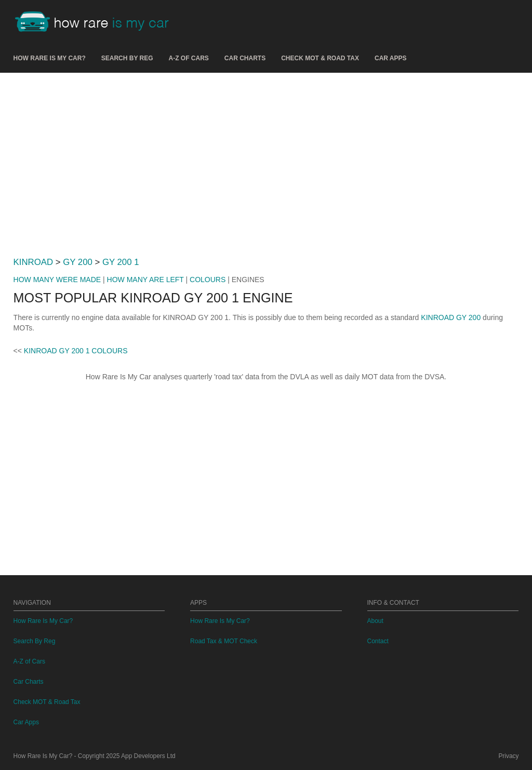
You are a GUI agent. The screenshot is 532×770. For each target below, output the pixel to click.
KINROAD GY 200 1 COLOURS (76, 351)
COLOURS (208, 280)
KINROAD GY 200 (451, 317)
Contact (378, 641)
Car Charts (245, 58)
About (375, 621)
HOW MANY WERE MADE (57, 280)
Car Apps (391, 58)
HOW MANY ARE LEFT (145, 280)
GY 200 (78, 262)
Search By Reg (127, 58)
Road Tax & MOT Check (224, 641)
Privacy (508, 756)
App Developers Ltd (148, 756)
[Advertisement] (266, 161)
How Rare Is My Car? (50, 58)
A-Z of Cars (189, 58)
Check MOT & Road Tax (320, 58)
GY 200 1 (121, 262)
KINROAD (33, 262)
